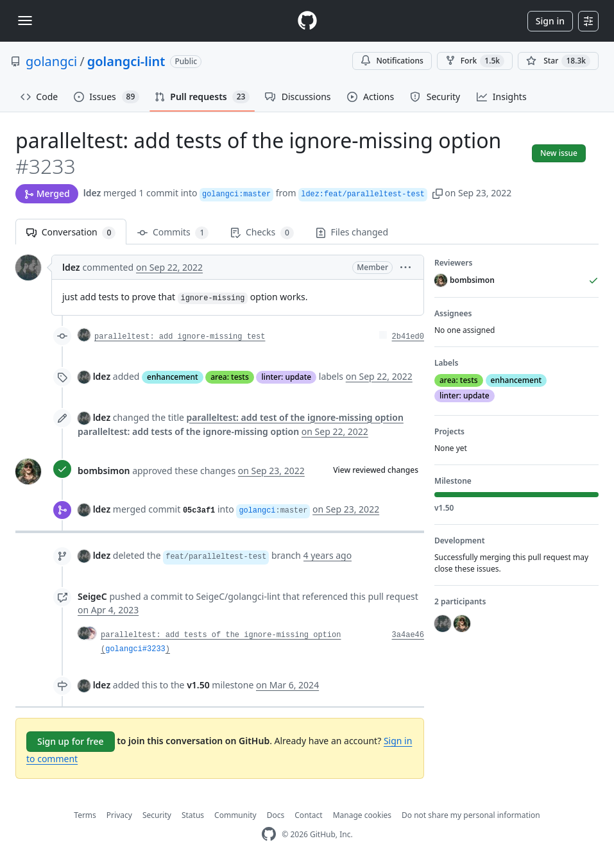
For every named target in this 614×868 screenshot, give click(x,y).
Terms (85, 815)
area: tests (230, 377)
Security (157, 815)
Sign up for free (71, 741)
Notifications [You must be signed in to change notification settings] (392, 61)
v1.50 (198, 685)
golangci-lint (126, 61)
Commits (173, 233)
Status (193, 815)
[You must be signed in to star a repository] (558, 61)
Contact (308, 815)
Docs (276, 815)
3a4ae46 (408, 635)
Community (235, 815)
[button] (438, 193)
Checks (262, 233)
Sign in (550, 21)
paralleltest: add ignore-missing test (180, 337)
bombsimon (104, 471)
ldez (92, 193)
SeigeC (92, 596)
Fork (475, 61)
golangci (51, 61)
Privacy (119, 815)
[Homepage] (307, 21)
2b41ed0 (408, 337)
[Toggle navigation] (25, 21)
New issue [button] (559, 153)
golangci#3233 (135, 649)
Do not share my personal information (471, 815)
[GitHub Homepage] (269, 834)
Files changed (352, 232)
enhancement (172, 377)
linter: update (286, 377)
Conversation (71, 233)
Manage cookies (362, 815)
